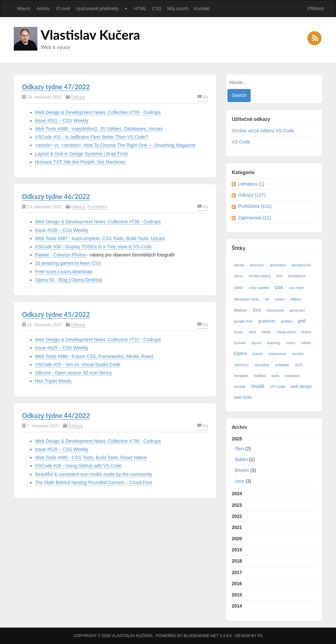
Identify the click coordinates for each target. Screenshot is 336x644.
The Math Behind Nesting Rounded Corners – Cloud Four (94, 482)
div (267, 299)
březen (242, 470)
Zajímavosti (254, 218)
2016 (237, 584)
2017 (237, 572)
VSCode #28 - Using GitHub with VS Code (78, 466)
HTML (140, 9)
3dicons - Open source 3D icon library (73, 373)
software (282, 365)
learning (274, 343)
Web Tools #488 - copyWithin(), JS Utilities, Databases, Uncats (99, 129)
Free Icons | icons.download (64, 272)
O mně (63, 9)
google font (243, 321)
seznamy (262, 365)
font (257, 310)
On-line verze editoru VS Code (263, 131)
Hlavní (24, 9)
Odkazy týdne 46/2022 (56, 196)
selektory (241, 365)
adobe (239, 265)
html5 (266, 332)
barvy (238, 276)
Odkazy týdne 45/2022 (56, 314)
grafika (286, 321)
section (298, 354)
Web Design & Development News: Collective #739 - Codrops (98, 112)
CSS (157, 9)
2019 (237, 550)
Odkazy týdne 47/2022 (56, 87)
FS (260, 636)
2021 (237, 527)
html (252, 332)
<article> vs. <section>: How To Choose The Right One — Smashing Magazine (115, 145)
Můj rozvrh (178, 9)
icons (306, 332)
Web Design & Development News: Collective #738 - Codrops (98, 222)
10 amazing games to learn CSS (68, 263)
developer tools (246, 299)
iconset (240, 343)
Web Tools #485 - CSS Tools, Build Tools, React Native (91, 457)
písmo (258, 354)
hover (239, 332)
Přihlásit (316, 9)
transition (293, 376)
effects (296, 299)
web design (301, 387)
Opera (240, 353)
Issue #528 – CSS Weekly (62, 449)
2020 (237, 539)
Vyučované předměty (97, 9)
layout (257, 343)
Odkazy (78, 97)
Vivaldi (258, 386)
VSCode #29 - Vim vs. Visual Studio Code (78, 365)
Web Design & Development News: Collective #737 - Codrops (98, 340)
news (306, 343)
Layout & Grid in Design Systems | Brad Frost (81, 154)
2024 (237, 494)
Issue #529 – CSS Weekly (62, 348)
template (241, 376)
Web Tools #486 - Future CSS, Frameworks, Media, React (94, 356)
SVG (299, 365)
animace (257, 265)
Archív (43, 9)
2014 (237, 606)
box (280, 276)
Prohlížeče (97, 207)
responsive (277, 354)
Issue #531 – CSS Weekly (62, 121)
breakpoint (297, 276)
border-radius (260, 276)
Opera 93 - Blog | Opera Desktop (69, 280)
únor (240, 481)
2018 (237, 561)
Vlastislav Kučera (90, 35)
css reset (296, 288)
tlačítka (260, 376)
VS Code (241, 142)
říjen (239, 449)
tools (275, 376)
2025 (274, 461)
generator (297, 310)
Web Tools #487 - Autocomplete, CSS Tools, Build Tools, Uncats (100, 238)
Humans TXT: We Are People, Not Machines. (81, 162)
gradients (267, 321)
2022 (237, 516)
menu (291, 343)
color (238, 288)
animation (278, 265)
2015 (237, 595)
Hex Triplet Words (53, 381)
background (301, 265)
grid (302, 321)
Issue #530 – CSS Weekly (62, 230)
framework (275, 310)
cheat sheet (286, 332)
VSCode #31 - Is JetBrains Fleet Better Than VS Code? (92, 137)
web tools (243, 397)
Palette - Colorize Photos (61, 255)
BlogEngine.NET (201, 636)
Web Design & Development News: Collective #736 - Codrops (98, 441)
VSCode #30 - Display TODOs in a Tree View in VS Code (94, 247)
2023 (237, 505)
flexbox (241, 310)
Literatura (251, 184)
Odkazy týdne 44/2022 (56, 415)
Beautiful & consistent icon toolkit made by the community (94, 474)
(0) (203, 97)
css (279, 287)
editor (280, 299)
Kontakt (202, 9)
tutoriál (240, 387)
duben (241, 459)
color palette (259, 288)
